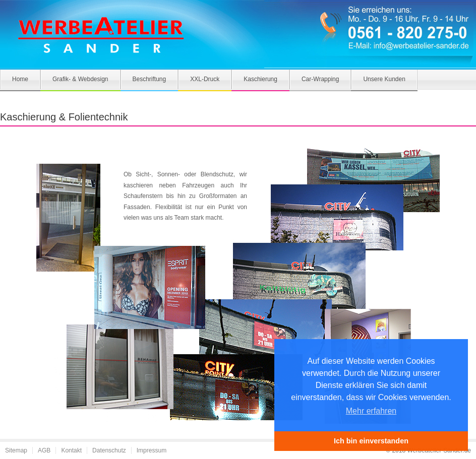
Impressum (152, 450)
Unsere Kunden (384, 79)
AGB (44, 450)
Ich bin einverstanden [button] (371, 441)
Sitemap (16, 450)
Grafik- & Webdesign (80, 79)
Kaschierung (260, 79)
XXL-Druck (205, 79)
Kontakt (71, 450)
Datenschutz (109, 450)
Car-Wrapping (320, 79)
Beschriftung (150, 79)
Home (20, 79)
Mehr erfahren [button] (371, 411)
